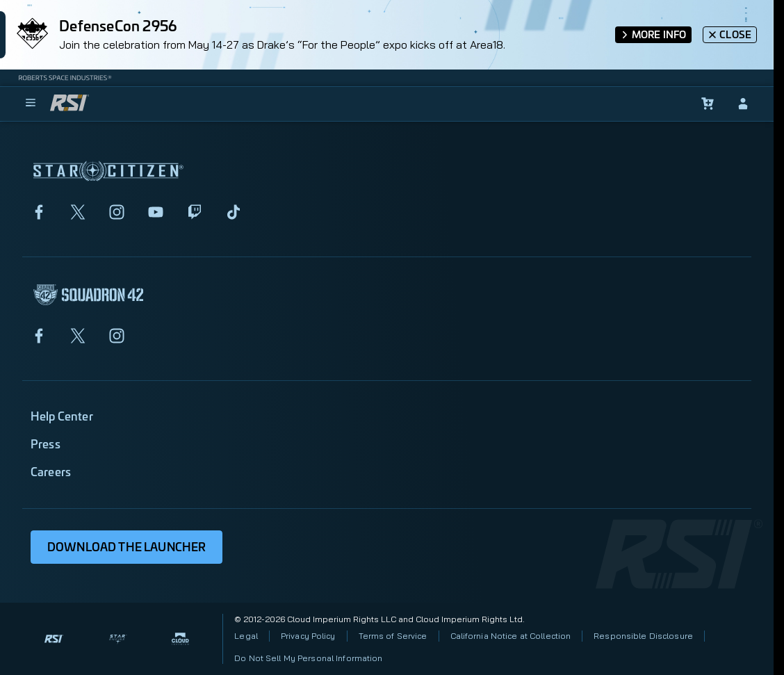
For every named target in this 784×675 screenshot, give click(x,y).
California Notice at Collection (511, 636)
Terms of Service (393, 636)
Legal (246, 636)
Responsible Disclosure (643, 636)
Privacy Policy (308, 636)
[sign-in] (743, 104)
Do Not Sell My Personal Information (308, 658)
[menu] (31, 104)
